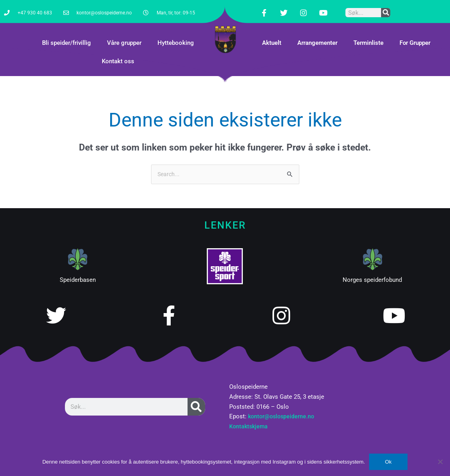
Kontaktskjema (249, 420)
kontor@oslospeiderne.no (283, 410)
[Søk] (386, 9)
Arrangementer (317, 36)
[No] (440, 462)
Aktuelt (272, 36)
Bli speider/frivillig (67, 36)
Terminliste (368, 36)
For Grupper (415, 36)
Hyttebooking (176, 36)
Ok (388, 462)
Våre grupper (124, 36)
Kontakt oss (118, 55)
